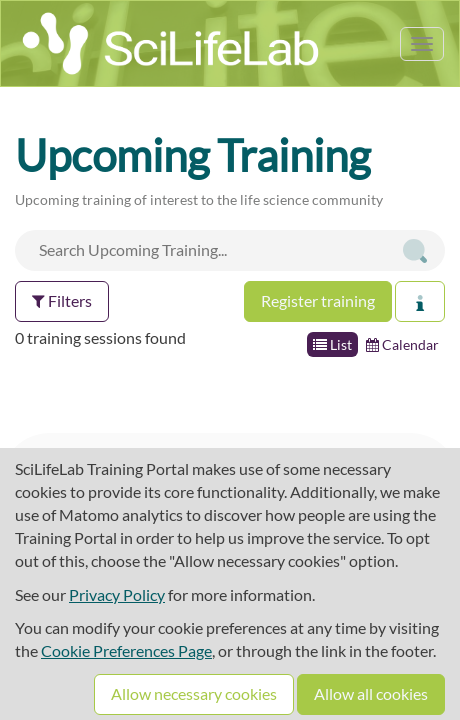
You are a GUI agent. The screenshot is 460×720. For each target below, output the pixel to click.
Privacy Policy (117, 594)
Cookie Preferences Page (126, 650)
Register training (318, 300)
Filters (62, 300)
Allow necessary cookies (194, 693)
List (332, 344)
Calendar (402, 344)
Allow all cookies (371, 693)
